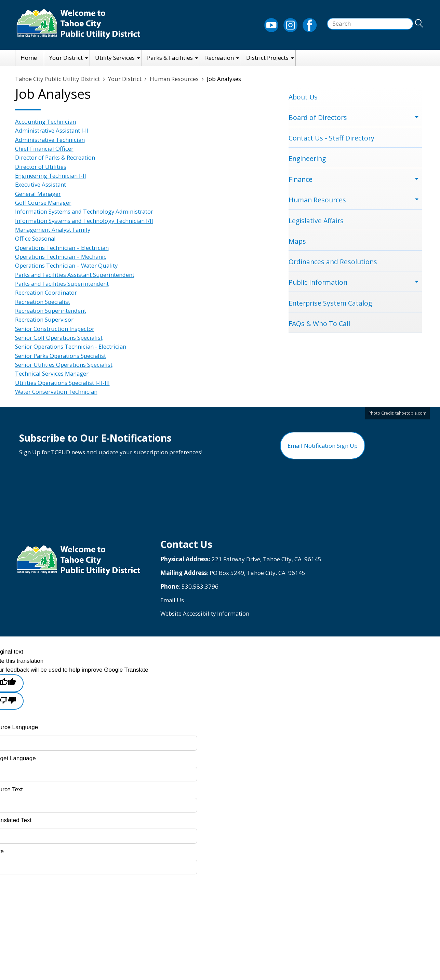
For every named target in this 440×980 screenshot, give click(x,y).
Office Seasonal (36, 238)
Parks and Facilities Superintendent (63, 284)
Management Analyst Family (54, 230)
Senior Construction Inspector (55, 329)
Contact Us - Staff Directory (331, 138)
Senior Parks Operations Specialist (61, 356)
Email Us (172, 602)
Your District (66, 58)
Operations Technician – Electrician (63, 248)
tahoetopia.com (411, 413)
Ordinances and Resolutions (333, 263)
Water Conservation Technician (57, 392)
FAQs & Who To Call (319, 325)
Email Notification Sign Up (323, 447)
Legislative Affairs (316, 221)
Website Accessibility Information (206, 616)
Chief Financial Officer (45, 149)
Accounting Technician (46, 122)
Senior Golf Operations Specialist (59, 338)
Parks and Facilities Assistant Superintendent (76, 275)
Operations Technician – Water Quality (68, 265)
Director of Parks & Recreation (55, 157)
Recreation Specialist (43, 302)
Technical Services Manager (52, 373)
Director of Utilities (41, 167)
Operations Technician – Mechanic (62, 257)
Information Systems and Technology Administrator (85, 211)
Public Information (318, 284)
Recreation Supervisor (45, 319)
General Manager (39, 194)
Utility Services (115, 58)
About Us (303, 97)
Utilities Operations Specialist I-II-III (63, 383)
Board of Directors (318, 117)
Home (29, 58)
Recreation (219, 58)
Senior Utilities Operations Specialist (64, 365)
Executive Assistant (41, 184)
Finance (301, 180)
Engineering (308, 159)
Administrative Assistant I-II (52, 130)
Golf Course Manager (44, 203)
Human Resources (176, 79)
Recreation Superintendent (51, 311)
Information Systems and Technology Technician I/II (85, 221)
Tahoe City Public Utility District (58, 79)
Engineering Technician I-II (51, 176)
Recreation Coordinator (46, 292)
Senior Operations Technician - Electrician (71, 346)
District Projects (267, 58)
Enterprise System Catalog (330, 304)
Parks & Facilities (170, 58)
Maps (297, 242)
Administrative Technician (50, 140)
